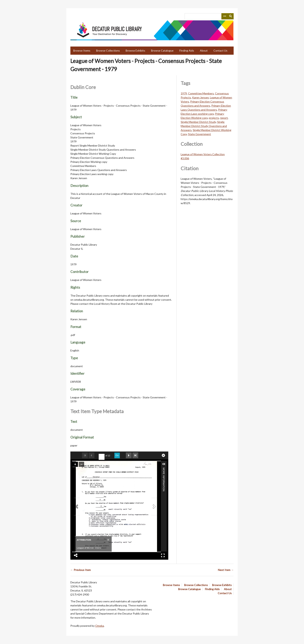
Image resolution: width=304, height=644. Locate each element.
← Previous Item (81, 570)
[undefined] (102, 457)
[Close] (108, 540)
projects (214, 118)
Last (135, 455)
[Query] (209, 16)
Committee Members (201, 93)
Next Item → (226, 570)
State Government (199, 134)
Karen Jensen (200, 97)
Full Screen (163, 555)
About (204, 51)
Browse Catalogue (162, 51)
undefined (163, 455)
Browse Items (82, 51)
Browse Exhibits (135, 51)
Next (129, 455)
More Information (164, 469)
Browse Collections (108, 51)
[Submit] (231, 16)
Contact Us (220, 51)
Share (76, 555)
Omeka (100, 626)
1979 (184, 93)
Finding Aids (187, 51)
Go (117, 455)
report (224, 118)
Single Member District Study (198, 122)
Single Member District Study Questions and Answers (204, 126)
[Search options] (225, 16)
